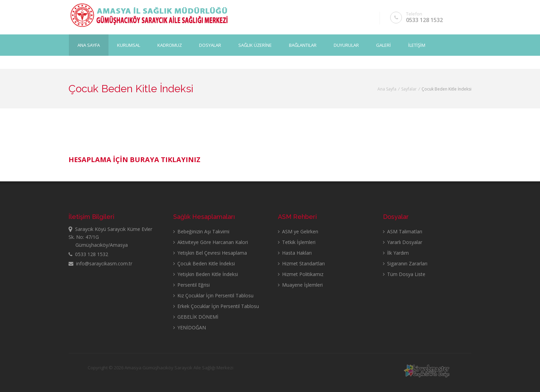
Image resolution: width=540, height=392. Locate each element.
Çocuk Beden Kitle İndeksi (204, 263)
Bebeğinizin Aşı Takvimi (201, 231)
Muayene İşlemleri (300, 285)
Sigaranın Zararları (405, 263)
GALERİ (383, 45)
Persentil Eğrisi (191, 285)
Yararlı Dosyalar (403, 242)
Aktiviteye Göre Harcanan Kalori (211, 242)
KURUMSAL (129, 45)
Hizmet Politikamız (301, 274)
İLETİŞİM (417, 45)
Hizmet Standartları (301, 263)
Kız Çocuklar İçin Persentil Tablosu (213, 295)
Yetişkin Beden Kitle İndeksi (206, 274)
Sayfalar (409, 89)
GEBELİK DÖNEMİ (196, 317)
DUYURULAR (346, 45)
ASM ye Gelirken (298, 231)
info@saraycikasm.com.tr (100, 263)
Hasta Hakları (295, 253)
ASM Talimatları (403, 231)
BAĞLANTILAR (303, 45)
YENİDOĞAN (190, 327)
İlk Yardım (396, 253)
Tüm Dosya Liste (404, 274)
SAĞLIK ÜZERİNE (255, 45)
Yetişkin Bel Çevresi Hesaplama (210, 253)
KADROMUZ (170, 45)
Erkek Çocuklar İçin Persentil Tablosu (216, 306)
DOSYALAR (210, 45)
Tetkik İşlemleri (297, 242)
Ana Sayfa (89, 45)
